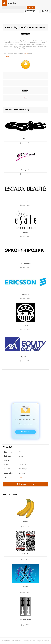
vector (12, 3)
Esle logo (25, 139)
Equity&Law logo (26, 357)
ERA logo (25, 326)
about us (25, 641)
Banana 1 (26, 521)
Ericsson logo (25, 295)
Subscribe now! (25, 432)
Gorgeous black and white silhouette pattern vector (25, 554)
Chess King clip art (25, 619)
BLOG (45, 11)
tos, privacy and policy (43, 641)
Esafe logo (26, 232)
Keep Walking (25, 587)
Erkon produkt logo (25, 263)
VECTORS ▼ (31, 11)
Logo (27, 53)
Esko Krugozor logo (26, 170)
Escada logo (25, 201)
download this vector (25, 484)
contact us (32, 641)
